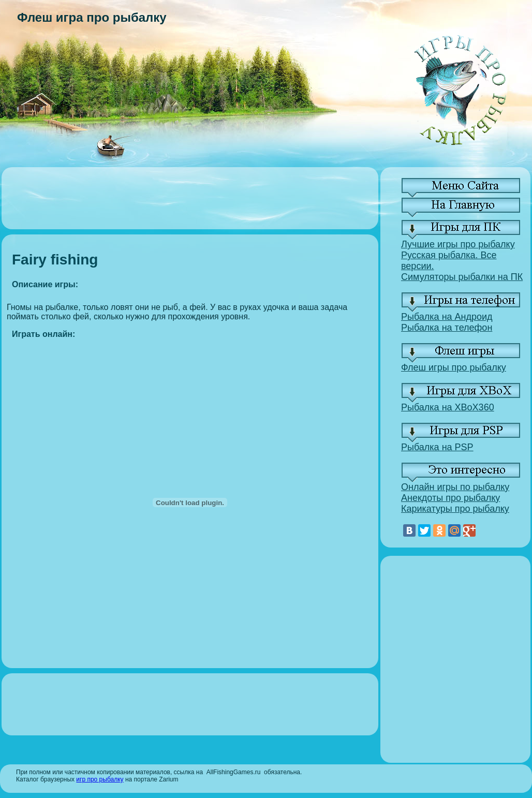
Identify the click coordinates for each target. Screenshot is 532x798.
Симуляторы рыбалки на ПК (462, 277)
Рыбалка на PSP (437, 447)
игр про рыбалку (100, 779)
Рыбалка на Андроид (447, 317)
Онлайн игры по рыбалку (455, 487)
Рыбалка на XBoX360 (448, 407)
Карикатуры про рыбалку (455, 509)
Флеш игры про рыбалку (454, 367)
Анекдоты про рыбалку (450, 498)
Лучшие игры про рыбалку (458, 244)
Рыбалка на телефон (447, 328)
